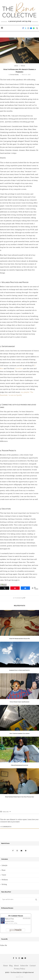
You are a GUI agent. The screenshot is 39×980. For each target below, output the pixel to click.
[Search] (37, 28)
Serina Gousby (14, 75)
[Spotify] (34, 28)
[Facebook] (23, 28)
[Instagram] (28, 28)
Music (4, 870)
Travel (4, 875)
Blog (11, 966)
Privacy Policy (19, 969)
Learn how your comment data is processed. (19, 821)
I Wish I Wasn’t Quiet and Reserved (19, 702)
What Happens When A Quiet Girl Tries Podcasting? (20, 797)
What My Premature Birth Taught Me (20, 639)
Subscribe (24, 966)
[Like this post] (24, 598)
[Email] (31, 28)
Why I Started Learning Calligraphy (20, 733)
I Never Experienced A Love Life (19, 765)
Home (6, 966)
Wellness (5, 880)
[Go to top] (19, 977)
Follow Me (3, 946)
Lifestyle (4, 866)
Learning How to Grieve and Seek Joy (19, 670)
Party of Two (9, 919)
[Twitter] (25, 28)
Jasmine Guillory (10, 921)
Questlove (19, 369)
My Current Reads (16, 916)
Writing (4, 885)
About (16, 966)
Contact (33, 966)
